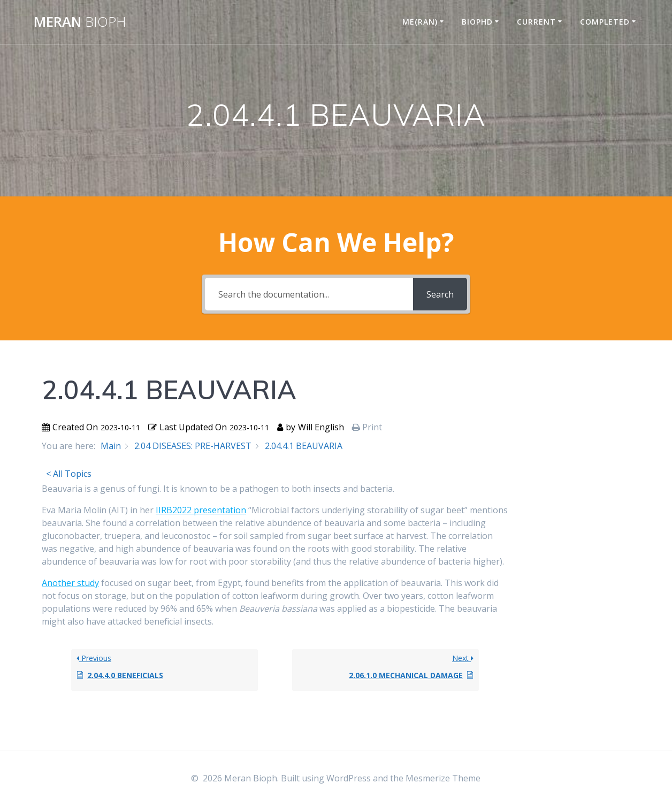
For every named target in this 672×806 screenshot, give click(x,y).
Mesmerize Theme (443, 778)
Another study (70, 583)
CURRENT (536, 22)
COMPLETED (605, 22)
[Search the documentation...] (309, 294)
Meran (80, 22)
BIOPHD (477, 22)
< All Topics (69, 474)
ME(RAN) (420, 22)
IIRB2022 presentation (201, 510)
